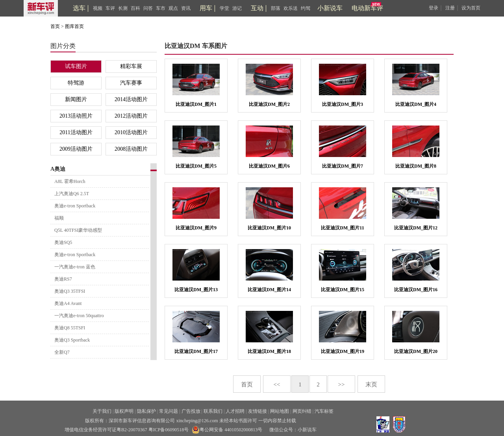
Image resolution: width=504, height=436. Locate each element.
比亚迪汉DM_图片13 (196, 290)
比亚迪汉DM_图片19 (343, 351)
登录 (434, 8)
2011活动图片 (76, 132)
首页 (55, 26)
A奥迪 (58, 169)
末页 (371, 384)
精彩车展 (131, 66)
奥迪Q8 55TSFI (70, 328)
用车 (206, 8)
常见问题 (169, 411)
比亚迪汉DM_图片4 (416, 104)
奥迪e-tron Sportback (75, 206)
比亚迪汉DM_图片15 (343, 290)
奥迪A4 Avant (68, 303)
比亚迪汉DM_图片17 (196, 351)
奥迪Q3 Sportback (72, 340)
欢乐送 (291, 8)
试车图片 (76, 66)
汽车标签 (324, 411)
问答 (148, 8)
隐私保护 (146, 411)
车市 (161, 8)
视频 (98, 8)
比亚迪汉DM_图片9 (196, 228)
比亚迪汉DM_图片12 (416, 228)
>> (342, 384)
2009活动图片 (76, 149)
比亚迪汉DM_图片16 (416, 290)
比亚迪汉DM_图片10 (269, 228)
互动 (257, 8)
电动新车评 (367, 8)
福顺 (59, 218)
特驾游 (76, 83)
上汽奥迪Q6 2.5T (72, 194)
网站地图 (280, 411)
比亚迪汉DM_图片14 (269, 290)
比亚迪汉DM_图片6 (269, 166)
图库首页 (74, 26)
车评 (110, 8)
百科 (135, 8)
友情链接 (258, 411)
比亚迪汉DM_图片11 (342, 228)
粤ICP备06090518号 (169, 430)
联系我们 (213, 411)
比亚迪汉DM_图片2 (269, 104)
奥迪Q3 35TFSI (70, 291)
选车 (79, 8)
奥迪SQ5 (63, 242)
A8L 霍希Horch (70, 181)
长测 (123, 8)
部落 (276, 8)
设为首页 (471, 8)
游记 (237, 8)
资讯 (186, 8)
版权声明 (124, 411)
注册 (450, 8)
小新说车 (330, 8)
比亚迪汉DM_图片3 (343, 104)
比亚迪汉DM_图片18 (269, 351)
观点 (173, 8)
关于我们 (102, 411)
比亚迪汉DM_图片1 (196, 104)
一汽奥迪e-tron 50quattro (79, 316)
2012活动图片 (131, 116)
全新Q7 (62, 352)
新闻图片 (76, 99)
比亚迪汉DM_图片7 (343, 166)
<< (277, 384)
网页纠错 (302, 411)
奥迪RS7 (63, 279)
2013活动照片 (76, 116)
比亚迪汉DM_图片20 (416, 351)
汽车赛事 (131, 83)
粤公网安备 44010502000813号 (227, 430)
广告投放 (191, 411)
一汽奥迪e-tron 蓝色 (75, 267)
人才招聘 (235, 411)
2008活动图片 (131, 149)
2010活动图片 (131, 132)
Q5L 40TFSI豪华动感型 (78, 230)
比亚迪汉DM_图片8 (416, 166)
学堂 (224, 8)
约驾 (306, 8)
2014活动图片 (131, 99)
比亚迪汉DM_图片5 (196, 166)
